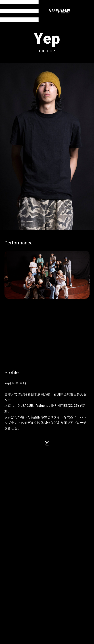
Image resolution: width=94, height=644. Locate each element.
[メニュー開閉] (19, 11)
